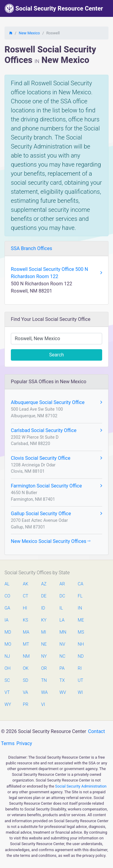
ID (43, 608)
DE (44, 596)
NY (44, 656)
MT (26, 644)
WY (8, 705)
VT (7, 693)
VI (43, 705)
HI (25, 608)
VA (25, 693)
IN (80, 608)
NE (44, 644)
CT (26, 596)
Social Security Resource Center (54, 8)
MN (62, 632)
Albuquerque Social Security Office (56, 403)
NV (62, 644)
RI (80, 668)
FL (80, 596)
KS (26, 620)
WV (62, 693)
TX (62, 680)
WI (80, 693)
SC (7, 680)
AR (62, 584)
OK (26, 668)
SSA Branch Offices (31, 248)
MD (8, 632)
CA (80, 584)
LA (62, 620)
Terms (8, 743)
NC (62, 656)
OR (44, 668)
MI (44, 632)
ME (81, 620)
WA (44, 693)
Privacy (24, 743)
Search (56, 355)
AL (7, 584)
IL (61, 608)
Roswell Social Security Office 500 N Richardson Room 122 (56, 273)
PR (26, 705)
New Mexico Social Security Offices (51, 541)
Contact (96, 731)
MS (81, 632)
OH (8, 668)
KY (44, 620)
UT (80, 680)
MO (8, 644)
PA (62, 668)
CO (7, 596)
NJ (7, 656)
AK (26, 584)
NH (81, 644)
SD (26, 680)
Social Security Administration (81, 786)
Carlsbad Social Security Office (56, 431)
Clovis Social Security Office (56, 458)
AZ (44, 584)
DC (62, 596)
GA (7, 608)
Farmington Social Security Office (56, 486)
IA (6, 620)
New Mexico (29, 33)
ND (81, 656)
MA (26, 632)
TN (44, 680)
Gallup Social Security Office (56, 514)
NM (26, 656)
